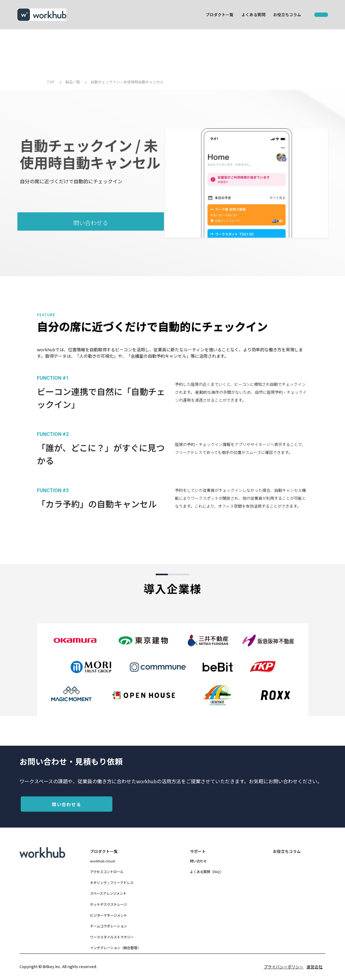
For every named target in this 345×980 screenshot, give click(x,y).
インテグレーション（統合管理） (115, 948)
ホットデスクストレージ (109, 904)
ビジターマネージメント (109, 915)
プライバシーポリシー (284, 967)
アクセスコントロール (107, 872)
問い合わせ (198, 861)
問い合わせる (91, 223)
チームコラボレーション (109, 926)
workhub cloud (102, 861)
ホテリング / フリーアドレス (112, 883)
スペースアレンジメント (108, 893)
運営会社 (314, 967)
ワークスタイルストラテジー (112, 937)
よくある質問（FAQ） (207, 872)
